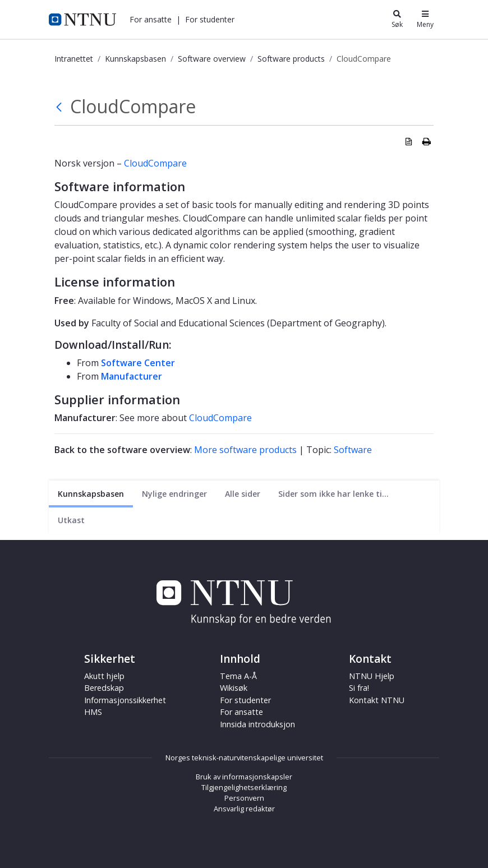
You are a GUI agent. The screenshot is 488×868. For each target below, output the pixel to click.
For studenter (210, 19)
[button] (151, 19)
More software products (245, 450)
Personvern (244, 798)
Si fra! (359, 688)
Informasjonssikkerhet (125, 700)
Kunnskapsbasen (135, 59)
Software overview (212, 59)
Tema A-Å (238, 676)
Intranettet (74, 59)
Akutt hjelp (104, 676)
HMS (93, 712)
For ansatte (151, 19)
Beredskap (104, 688)
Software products (291, 59)
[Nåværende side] (91, 494)
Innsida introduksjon (257, 724)
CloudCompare (155, 163)
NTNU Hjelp (372, 676)
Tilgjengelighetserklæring (244, 787)
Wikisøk (234, 688)
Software (353, 450)
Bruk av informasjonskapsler (244, 777)
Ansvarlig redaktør (244, 809)
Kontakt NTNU (377, 700)
